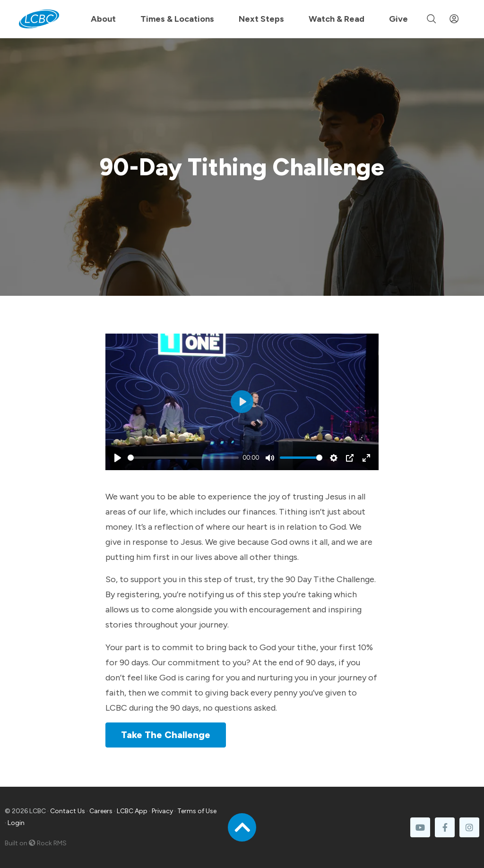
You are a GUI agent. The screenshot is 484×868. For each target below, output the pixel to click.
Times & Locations (177, 19)
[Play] (118, 458)
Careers (101, 811)
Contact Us (68, 811)
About (103, 19)
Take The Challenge (166, 735)
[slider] (183, 458)
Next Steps (261, 19)
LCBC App (132, 811)
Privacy (162, 811)
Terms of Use (197, 811)
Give (398, 19)
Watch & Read (337, 19)
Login (16, 823)
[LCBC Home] (39, 19)
